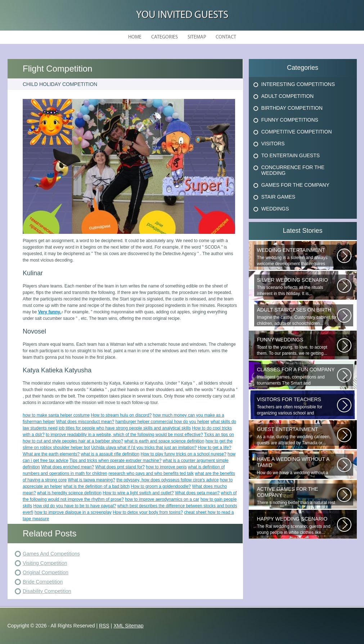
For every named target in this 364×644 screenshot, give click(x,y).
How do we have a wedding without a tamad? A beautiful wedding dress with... (297, 466)
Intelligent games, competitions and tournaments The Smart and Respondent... (297, 376)
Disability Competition (47, 591)
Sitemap (197, 37)
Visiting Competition (45, 563)
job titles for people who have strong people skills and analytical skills (125, 428)
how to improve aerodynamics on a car (162, 499)
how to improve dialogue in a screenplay (73, 512)
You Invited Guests (182, 15)
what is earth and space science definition (164, 441)
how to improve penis (166, 467)
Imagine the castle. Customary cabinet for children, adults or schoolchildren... (297, 316)
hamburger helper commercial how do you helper (163, 422)
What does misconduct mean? (85, 422)
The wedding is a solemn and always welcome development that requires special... (297, 257)
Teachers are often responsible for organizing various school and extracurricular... (297, 406)
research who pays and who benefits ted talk (151, 473)
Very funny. (50, 312)
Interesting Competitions (298, 84)
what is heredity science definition (69, 493)
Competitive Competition (297, 132)
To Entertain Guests (291, 155)
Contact (226, 37)
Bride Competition (43, 582)
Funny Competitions (290, 120)
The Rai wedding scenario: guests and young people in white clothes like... (297, 525)
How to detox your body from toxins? (148, 512)
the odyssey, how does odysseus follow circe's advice (167, 480)
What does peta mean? (197, 493)
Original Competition (46, 572)
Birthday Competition (292, 108)
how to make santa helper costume (56, 415)
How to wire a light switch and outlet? (138, 493)
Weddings (275, 209)
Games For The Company (295, 185)
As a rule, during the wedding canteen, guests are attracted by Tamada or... (297, 436)
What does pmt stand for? (120, 467)
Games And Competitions (51, 554)
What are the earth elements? (51, 454)
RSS (104, 626)
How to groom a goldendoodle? (161, 486)
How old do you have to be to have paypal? (75, 506)
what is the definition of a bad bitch (96, 486)
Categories (165, 37)
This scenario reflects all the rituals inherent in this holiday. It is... (297, 287)
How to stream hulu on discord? (121, 415)
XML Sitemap (129, 626)
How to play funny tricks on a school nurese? (184, 454)
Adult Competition (288, 96)
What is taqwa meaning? (91, 480)
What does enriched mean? (68, 467)
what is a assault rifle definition (110, 454)
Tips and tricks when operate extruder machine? (116, 461)
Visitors (273, 144)
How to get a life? (215, 448)
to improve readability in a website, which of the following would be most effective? (124, 435)
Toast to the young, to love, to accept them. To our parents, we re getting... (297, 346)
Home (135, 37)
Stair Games (278, 197)
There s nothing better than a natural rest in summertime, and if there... (297, 496)
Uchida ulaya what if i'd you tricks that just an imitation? (144, 448)
